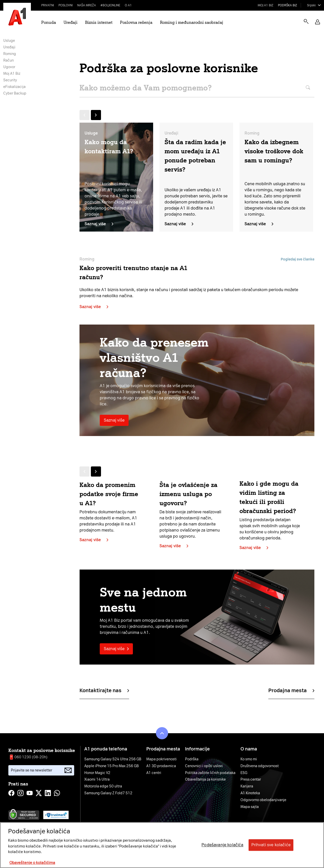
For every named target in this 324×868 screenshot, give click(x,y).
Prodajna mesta (291, 690)
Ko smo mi (249, 759)
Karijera (247, 786)
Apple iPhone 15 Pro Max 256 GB (112, 766)
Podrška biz (288, 5)
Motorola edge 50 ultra (103, 786)
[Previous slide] (85, 115)
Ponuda (49, 22)
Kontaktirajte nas (104, 690)
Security (10, 80)
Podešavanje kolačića (222, 845)
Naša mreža (87, 5)
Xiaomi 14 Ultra (97, 780)
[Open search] (306, 21)
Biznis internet (99, 22)
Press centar (251, 780)
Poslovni (66, 5)
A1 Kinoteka (250, 793)
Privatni (48, 5)
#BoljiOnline (110, 5)
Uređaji (70, 22)
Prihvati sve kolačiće (271, 845)
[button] (318, 22)
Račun (8, 60)
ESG (244, 773)
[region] (162, 845)
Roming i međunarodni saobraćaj (192, 22)
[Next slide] (96, 115)
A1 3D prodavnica (161, 766)
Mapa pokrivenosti (161, 759)
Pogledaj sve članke (298, 259)
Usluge (9, 41)
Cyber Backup (15, 93)
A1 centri (154, 773)
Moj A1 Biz (266, 5)
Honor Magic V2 (97, 773)
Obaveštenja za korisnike (205, 780)
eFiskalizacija (14, 87)
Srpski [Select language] (311, 5)
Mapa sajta (250, 807)
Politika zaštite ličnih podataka (210, 773)
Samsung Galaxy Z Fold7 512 (108, 793)
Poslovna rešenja (136, 22)
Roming (10, 54)
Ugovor (9, 67)
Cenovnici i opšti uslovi (204, 766)
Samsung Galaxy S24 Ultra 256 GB (113, 759)
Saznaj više (99, 224)
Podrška (192, 759)
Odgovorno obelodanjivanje (263, 800)
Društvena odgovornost (260, 766)
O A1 (128, 5)
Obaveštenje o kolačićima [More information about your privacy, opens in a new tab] (32, 863)
